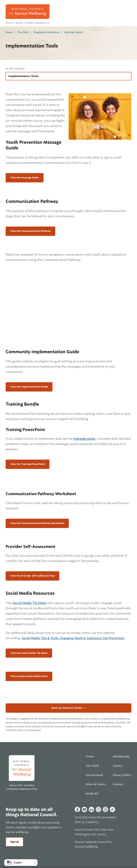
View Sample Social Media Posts (29, 676)
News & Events (96, 784)
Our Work (23, 32)
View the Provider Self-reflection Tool (32, 576)
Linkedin (91, 809)
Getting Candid (73, 32)
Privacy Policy (122, 775)
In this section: (15, 69)
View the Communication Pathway (30, 231)
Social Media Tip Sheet (29, 603)
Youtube (84, 809)
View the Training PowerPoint (28, 464)
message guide (84, 439)
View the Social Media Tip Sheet (29, 653)
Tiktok (112, 809)
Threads (105, 809)
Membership (121, 756)
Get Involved (94, 775)
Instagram (98, 809)
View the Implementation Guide (29, 387)
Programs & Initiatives (47, 32)
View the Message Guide (25, 178)
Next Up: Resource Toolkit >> (68, 708)
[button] (21, 863)
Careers (118, 766)
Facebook (77, 809)
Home (9, 32)
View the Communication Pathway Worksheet (37, 523)
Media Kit (92, 794)
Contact (118, 784)
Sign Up (14, 842)
